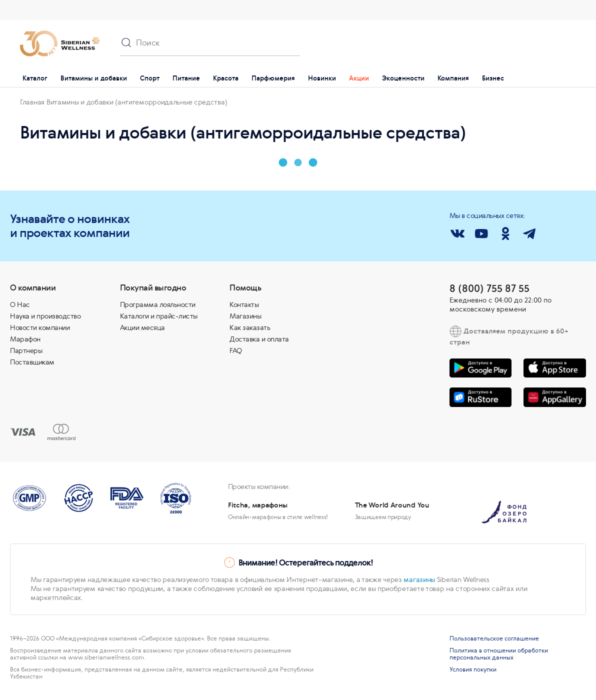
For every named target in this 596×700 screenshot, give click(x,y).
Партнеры (26, 350)
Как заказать (250, 327)
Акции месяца (142, 327)
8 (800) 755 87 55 (489, 288)
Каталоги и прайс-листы (159, 316)
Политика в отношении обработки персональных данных (499, 654)
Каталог (35, 78)
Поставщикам (32, 362)
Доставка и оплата (259, 339)
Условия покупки (473, 669)
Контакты (244, 304)
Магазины (245, 316)
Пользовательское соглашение (494, 638)
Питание (186, 78)
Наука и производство (45, 316)
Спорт (150, 78)
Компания (453, 78)
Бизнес (493, 78)
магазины (419, 579)
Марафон (25, 339)
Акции (359, 78)
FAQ (236, 350)
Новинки (322, 78)
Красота (226, 78)
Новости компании (40, 327)
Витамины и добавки (94, 78)
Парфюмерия (273, 78)
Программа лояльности (158, 304)
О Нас (20, 304)
